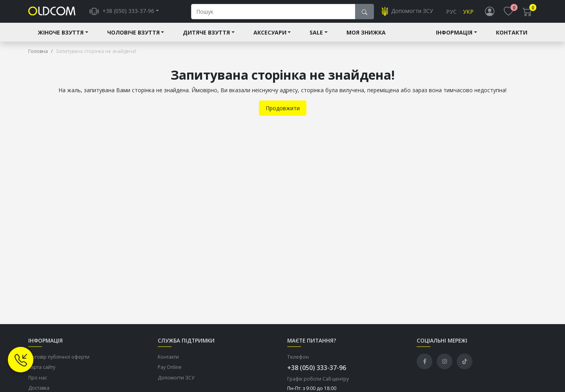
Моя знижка (366, 38)
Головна (38, 57)
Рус (451, 14)
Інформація (454, 38)
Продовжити (283, 114)
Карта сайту (42, 373)
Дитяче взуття (206, 38)
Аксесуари (270, 38)
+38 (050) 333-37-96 (317, 373)
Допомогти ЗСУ (176, 383)
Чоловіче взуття (133, 38)
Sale (316, 38)
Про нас (38, 383)
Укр (468, 14)
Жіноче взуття (61, 38)
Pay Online (170, 373)
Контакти (512, 38)
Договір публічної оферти (59, 362)
